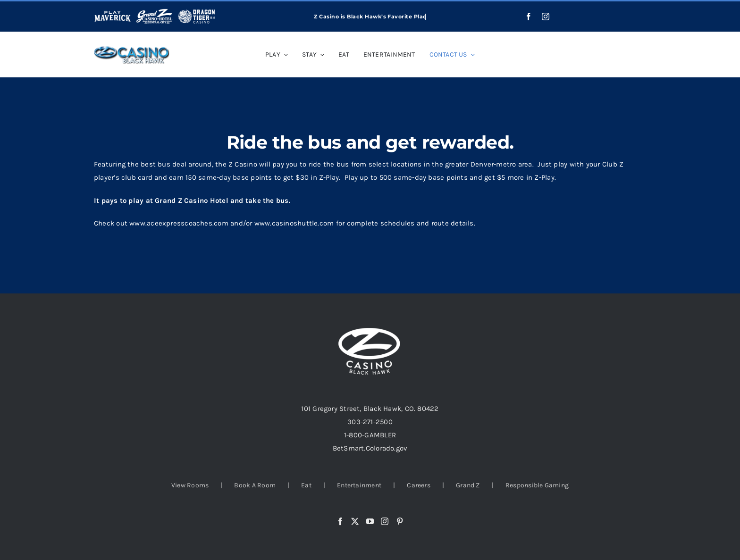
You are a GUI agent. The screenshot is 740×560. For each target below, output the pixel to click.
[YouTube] (370, 521)
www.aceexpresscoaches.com (179, 223)
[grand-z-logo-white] (155, 12)
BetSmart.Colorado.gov (370, 448)
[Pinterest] (400, 521)
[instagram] (546, 17)
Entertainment (359, 485)
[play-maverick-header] (113, 12)
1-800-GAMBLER (370, 435)
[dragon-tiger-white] (197, 12)
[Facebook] (340, 521)
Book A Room (255, 485)
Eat (306, 485)
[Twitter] (355, 521)
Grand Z (468, 485)
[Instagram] (385, 521)
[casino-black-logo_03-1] (132, 49)
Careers (419, 485)
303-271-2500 (370, 422)
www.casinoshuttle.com (294, 223)
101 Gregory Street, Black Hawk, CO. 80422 (370, 409)
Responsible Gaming (537, 485)
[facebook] (529, 17)
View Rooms (190, 485)
